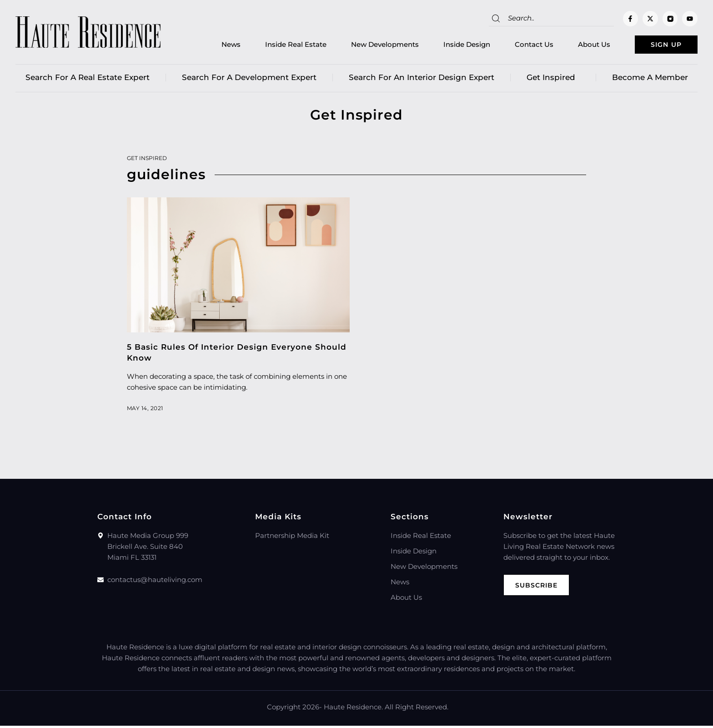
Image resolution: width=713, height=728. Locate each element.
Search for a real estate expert (88, 80)
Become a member (650, 80)
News (216, 46)
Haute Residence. (353, 709)
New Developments (370, 46)
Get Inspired (553, 80)
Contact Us (520, 46)
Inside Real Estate (281, 46)
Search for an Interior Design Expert (422, 80)
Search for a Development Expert (249, 80)
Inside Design (452, 46)
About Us (580, 46)
